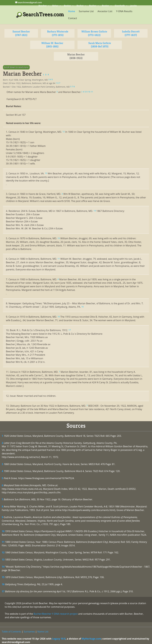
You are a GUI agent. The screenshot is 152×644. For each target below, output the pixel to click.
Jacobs (134, 6)
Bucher (93, 6)
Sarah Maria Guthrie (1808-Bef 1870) (100, 45)
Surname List (86, 12)
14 (3, 567)
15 (3, 577)
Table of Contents (11, 632)
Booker (105, 6)
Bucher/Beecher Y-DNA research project (56, 614)
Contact (73, 19)
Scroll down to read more (16, 67)
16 (3, 584)
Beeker (67, 6)
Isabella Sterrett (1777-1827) (131, 33)
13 (3, 560)
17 (3, 591)
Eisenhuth (120, 6)
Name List (43, 632)
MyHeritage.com (91, 639)
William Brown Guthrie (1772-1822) (94, 33)
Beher (55, 6)
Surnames (29, 632)
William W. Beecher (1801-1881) (52, 45)
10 (3, 531)
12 (3, 552)
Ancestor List (105, 12)
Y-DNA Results (124, 12)
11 (3, 542)
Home (72, 12)
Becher (80, 6)
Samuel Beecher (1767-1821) (21, 33)
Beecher (43, 6)
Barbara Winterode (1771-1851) (58, 33)
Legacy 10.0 (59, 639)
